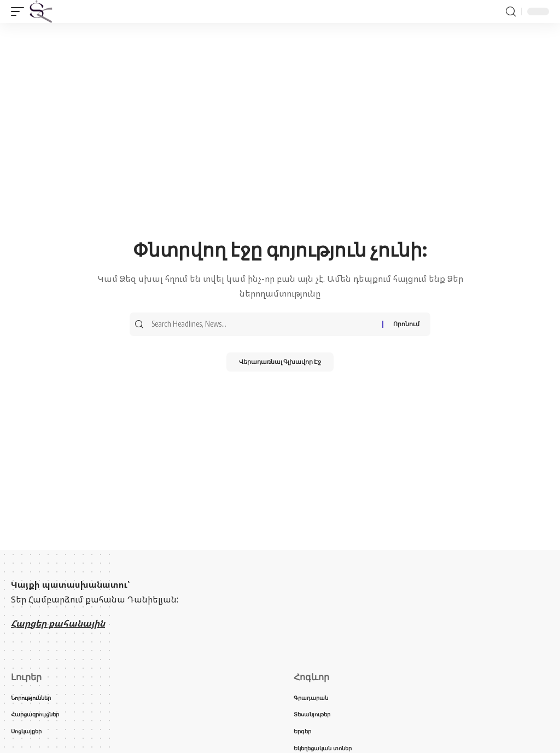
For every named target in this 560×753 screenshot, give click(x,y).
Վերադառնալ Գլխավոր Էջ (280, 364)
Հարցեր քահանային (58, 623)
